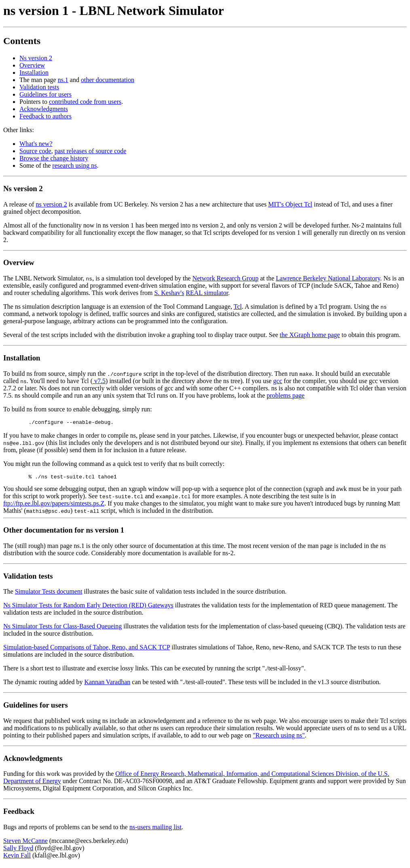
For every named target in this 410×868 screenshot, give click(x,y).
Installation (34, 73)
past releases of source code (91, 151)
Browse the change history (54, 158)
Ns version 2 (36, 58)
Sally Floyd (18, 850)
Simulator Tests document (49, 594)
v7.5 (99, 381)
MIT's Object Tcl (290, 204)
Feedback (19, 814)
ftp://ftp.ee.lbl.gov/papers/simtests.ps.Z (54, 506)
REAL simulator (207, 293)
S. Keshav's (169, 293)
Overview (32, 65)
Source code (35, 151)
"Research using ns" (279, 738)
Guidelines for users (45, 94)
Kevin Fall (17, 858)
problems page (285, 395)
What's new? (36, 144)
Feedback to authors (45, 116)
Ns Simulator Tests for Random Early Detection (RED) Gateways (88, 608)
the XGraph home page (310, 335)
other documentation (108, 80)
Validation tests (39, 87)
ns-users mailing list (155, 829)
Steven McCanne (25, 843)
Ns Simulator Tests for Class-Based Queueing (62, 629)
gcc (278, 381)
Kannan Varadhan (107, 684)
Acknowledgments (44, 109)
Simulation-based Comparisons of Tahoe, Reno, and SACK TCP (87, 650)
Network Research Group (226, 278)
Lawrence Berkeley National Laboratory (328, 278)
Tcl (238, 307)
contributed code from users (85, 102)
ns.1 (63, 80)
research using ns (74, 165)
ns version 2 (51, 204)
